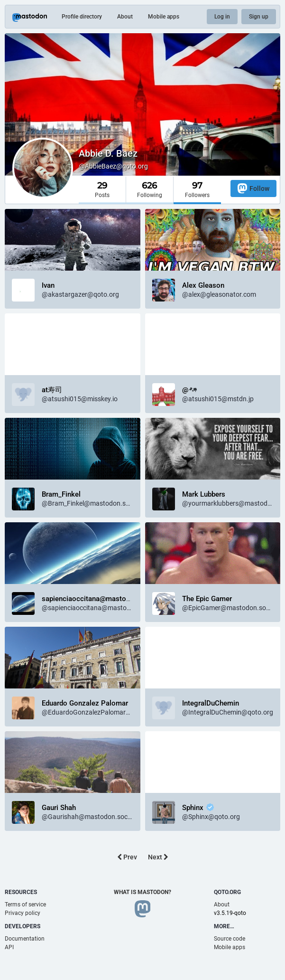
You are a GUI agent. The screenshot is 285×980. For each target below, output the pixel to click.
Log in (222, 17)
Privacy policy (23, 913)
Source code (230, 939)
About (125, 17)
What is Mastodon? (142, 892)
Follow (253, 188)
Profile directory (82, 17)
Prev (127, 857)
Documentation (25, 939)
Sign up (259, 17)
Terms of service (25, 905)
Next (158, 857)
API (9, 947)
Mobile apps (164, 17)
